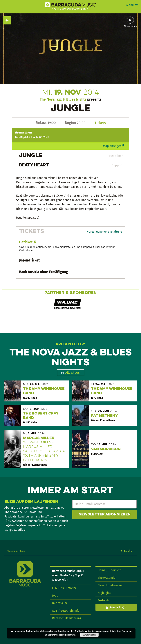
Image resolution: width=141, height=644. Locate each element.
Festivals (104, 600)
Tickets (100, 123)
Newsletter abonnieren (105, 515)
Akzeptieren (89, 635)
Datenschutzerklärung (67, 618)
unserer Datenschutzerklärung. (61, 635)
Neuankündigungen (111, 585)
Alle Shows (72, 373)
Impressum (60, 603)
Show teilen (130, 26)
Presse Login (118, 607)
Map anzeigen (112, 146)
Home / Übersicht (110, 570)
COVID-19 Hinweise (64, 588)
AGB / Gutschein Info (66, 611)
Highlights (104, 593)
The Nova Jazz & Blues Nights (63, 99)
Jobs (55, 596)
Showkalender (107, 578)
